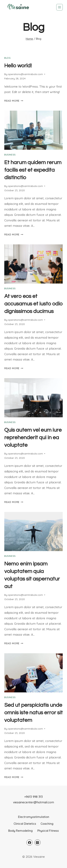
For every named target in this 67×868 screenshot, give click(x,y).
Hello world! (18, 66)
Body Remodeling (20, 831)
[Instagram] (38, 843)
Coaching (47, 824)
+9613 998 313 (33, 797)
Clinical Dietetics (25, 824)
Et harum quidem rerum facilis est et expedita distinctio (33, 170)
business (10, 155)
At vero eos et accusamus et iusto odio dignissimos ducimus (33, 304)
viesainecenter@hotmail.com (33, 802)
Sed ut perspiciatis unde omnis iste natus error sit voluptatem (33, 713)
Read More (14, 101)
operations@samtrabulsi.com (25, 74)
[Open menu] (59, 7)
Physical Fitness (48, 831)
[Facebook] (29, 843)
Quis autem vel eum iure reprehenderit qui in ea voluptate (33, 438)
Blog (7, 58)
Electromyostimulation (34, 817)
